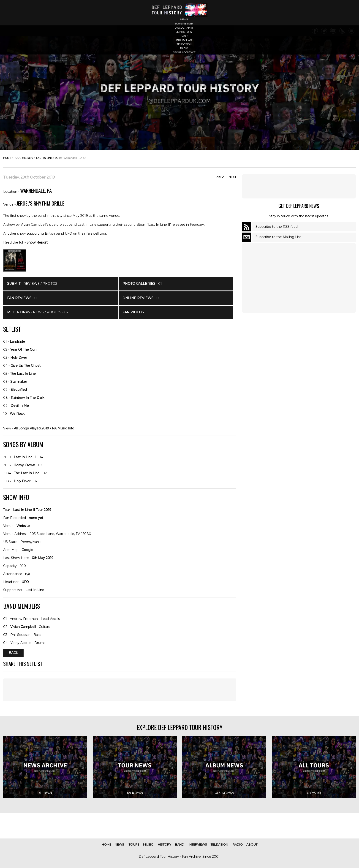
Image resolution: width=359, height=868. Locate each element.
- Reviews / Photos (32, 284)
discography (184, 28)
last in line (44, 158)
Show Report (37, 242)
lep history (184, 32)
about (252, 844)
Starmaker (19, 382)
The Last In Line (23, 374)
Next (232, 177)
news (184, 19)
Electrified (19, 390)
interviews (184, 40)
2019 (58, 158)
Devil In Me (20, 406)
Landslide (17, 342)
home (7, 158)
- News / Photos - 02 (38, 312)
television (184, 44)
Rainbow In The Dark (27, 398)
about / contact (184, 52)
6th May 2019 (43, 558)
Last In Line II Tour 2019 (32, 510)
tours (134, 844)
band (184, 36)
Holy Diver (19, 358)
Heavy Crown (24, 465)
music (148, 844)
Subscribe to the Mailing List (278, 237)
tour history (184, 24)
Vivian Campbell (23, 627)
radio (184, 48)
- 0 (22, 298)
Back (13, 653)
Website (23, 526)
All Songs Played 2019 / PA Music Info (44, 428)
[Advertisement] (299, 186)
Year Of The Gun (23, 350)
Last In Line (35, 590)
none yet (36, 518)
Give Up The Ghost (26, 366)
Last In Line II (25, 457)
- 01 (142, 284)
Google (27, 550)
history (165, 844)
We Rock (17, 414)
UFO (25, 582)
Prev (220, 177)
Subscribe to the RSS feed (277, 227)
